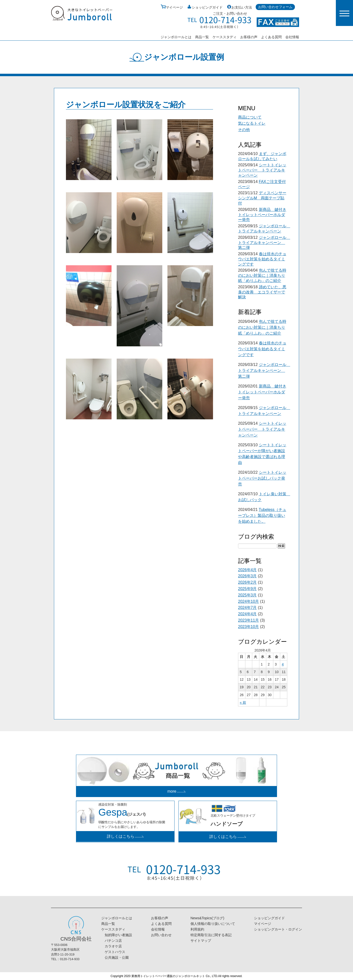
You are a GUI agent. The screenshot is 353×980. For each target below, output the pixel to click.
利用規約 (197, 929)
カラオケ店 (112, 946)
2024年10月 (248, 601)
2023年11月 (248, 620)
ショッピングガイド (205, 7)
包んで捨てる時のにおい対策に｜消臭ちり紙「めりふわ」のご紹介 (262, 275)
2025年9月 (247, 589)
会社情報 (292, 37)
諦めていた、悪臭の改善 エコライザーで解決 (262, 292)
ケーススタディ (225, 37)
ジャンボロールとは (176, 37)
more (176, 791)
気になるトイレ (252, 123)
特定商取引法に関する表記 (211, 935)
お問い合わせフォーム (275, 7)
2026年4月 (247, 570)
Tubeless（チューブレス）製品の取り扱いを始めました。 (262, 515)
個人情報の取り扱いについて (213, 924)
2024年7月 (247, 608)
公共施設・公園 (115, 957)
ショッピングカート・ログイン (278, 929)
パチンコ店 (112, 941)
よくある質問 (271, 37)
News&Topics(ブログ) (207, 918)
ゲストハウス (113, 952)
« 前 (243, 702)
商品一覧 (202, 37)
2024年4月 (247, 614)
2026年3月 (247, 576)
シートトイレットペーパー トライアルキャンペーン (262, 170)
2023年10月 (248, 627)
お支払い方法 (239, 7)
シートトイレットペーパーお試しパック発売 (262, 478)
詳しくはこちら (125, 836)
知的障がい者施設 (117, 935)
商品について (250, 117)
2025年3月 (247, 595)
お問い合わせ (161, 935)
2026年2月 (247, 582)
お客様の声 (249, 37)
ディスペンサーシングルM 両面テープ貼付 (262, 198)
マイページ (172, 7)
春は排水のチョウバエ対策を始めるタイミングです (262, 259)
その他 (244, 130)
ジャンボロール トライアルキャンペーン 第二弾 (264, 243)
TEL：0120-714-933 (65, 959)
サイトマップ (201, 941)
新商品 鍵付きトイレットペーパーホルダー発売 (262, 215)
